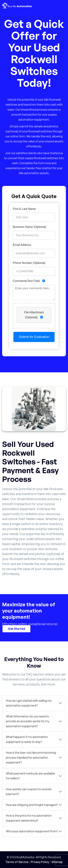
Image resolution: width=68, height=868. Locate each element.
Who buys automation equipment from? (32, 831)
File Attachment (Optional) (34, 315)
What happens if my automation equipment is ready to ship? (27, 739)
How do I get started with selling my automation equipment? (29, 703)
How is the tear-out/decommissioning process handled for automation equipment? (31, 757)
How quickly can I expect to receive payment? (29, 792)
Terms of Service (17, 862)
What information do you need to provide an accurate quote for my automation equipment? (28, 721)
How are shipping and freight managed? (32, 805)
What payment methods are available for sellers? (30, 776)
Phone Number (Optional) (29, 263)
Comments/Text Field (29, 281)
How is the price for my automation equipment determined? (29, 818)
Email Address (22, 245)
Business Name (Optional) (30, 227)
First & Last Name (24, 209)
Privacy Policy (40, 862)
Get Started (16, 629)
